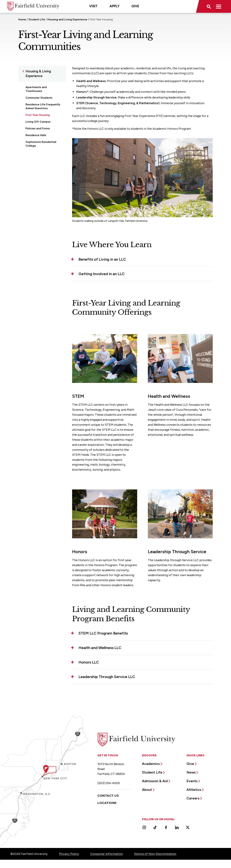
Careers (193, 798)
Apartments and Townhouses (36, 89)
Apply (114, 6)
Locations (107, 803)
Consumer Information (107, 854)
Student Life (37, 19)
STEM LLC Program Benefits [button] (103, 633)
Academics (151, 764)
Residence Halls (36, 135)
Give (135, 6)
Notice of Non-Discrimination (155, 854)
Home (22, 19)
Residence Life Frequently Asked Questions (43, 106)
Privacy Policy (69, 854)
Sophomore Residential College (41, 144)
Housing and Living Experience (67, 19)
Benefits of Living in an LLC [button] (102, 259)
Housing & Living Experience (38, 74)
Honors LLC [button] (89, 662)
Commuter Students (39, 98)
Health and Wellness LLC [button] (100, 648)
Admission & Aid (155, 781)
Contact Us (108, 796)
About (147, 790)
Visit (93, 6)
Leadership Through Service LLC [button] (107, 677)
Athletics (194, 790)
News (191, 772)
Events (192, 781)
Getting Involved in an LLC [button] (102, 274)
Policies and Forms (38, 128)
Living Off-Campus (38, 122)
